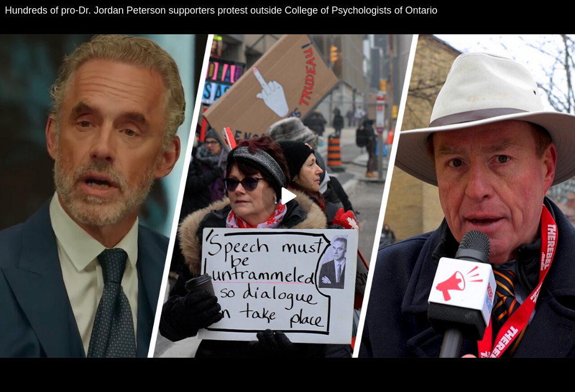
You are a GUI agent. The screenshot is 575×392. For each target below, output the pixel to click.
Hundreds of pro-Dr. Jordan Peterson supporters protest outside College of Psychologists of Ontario (221, 10)
